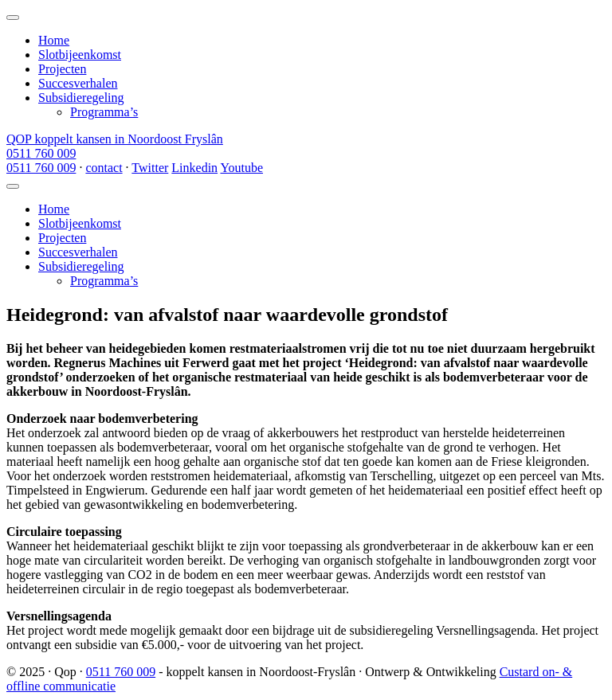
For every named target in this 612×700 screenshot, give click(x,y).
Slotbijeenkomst (80, 55)
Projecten (62, 69)
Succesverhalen (78, 83)
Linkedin (194, 168)
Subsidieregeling (81, 98)
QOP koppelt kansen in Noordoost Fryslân (115, 139)
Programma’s (104, 112)
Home (54, 40)
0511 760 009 (41, 153)
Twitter (150, 168)
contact (104, 168)
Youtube (241, 168)
